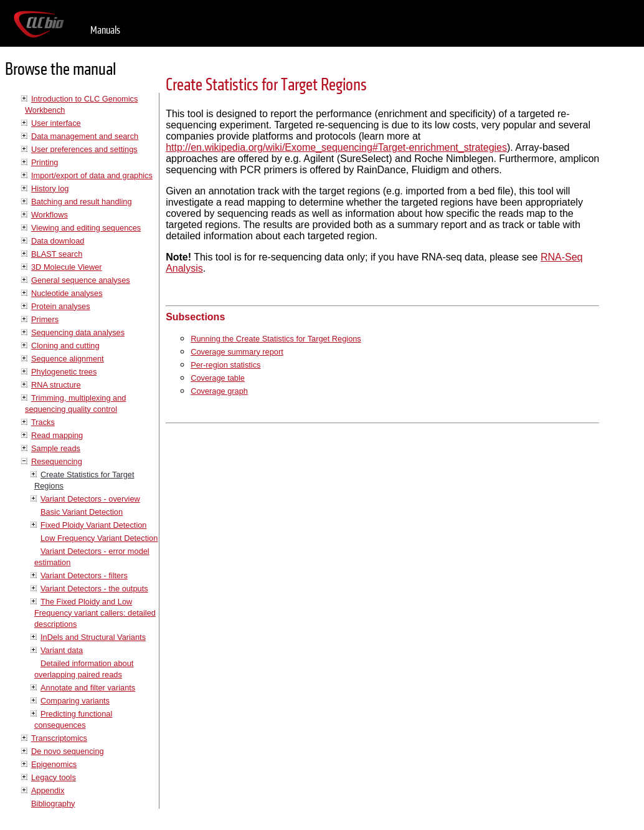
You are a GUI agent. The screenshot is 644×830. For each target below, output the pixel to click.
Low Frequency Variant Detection (99, 538)
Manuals (105, 30)
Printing (45, 162)
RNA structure (56, 385)
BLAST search (57, 254)
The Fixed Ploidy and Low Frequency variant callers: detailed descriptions (95, 613)
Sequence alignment (68, 359)
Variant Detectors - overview (90, 499)
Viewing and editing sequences (86, 228)
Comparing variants (75, 701)
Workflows (50, 215)
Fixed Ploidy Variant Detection (93, 525)
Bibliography (53, 804)
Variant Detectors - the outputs (94, 589)
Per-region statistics (225, 365)
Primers (45, 319)
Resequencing (57, 461)
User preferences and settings (84, 149)
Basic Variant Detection (82, 512)
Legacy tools (54, 777)
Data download (58, 241)
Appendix (48, 790)
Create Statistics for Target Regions (266, 85)
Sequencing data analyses (78, 332)
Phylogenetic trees (64, 372)
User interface (56, 123)
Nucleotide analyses (67, 293)
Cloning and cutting (65, 346)
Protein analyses (61, 306)
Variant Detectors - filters (84, 575)
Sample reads (56, 448)
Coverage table (218, 378)
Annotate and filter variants (88, 688)
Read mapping (57, 435)
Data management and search (85, 136)
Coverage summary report (237, 352)
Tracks (43, 422)
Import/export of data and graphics (92, 175)
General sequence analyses (81, 280)
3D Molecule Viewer (67, 267)
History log (50, 188)
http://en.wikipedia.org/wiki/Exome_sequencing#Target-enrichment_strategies (336, 147)
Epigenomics (54, 764)
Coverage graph (219, 391)
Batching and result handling (82, 202)
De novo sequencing (68, 751)
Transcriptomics (59, 738)
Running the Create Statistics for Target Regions (276, 339)
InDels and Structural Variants (93, 637)
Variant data (62, 650)
